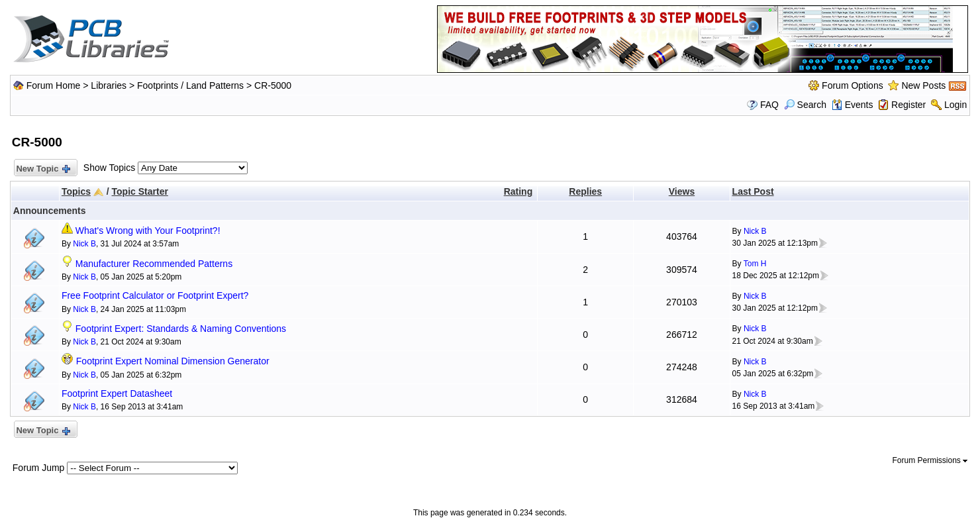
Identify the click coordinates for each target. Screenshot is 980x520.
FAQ (769, 105)
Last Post (753, 191)
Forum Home (54, 85)
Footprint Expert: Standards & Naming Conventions (181, 329)
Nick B (84, 244)
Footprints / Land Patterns (190, 85)
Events (853, 105)
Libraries (109, 85)
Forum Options (853, 85)
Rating (518, 191)
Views (682, 191)
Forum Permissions (930, 460)
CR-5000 (273, 85)
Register (908, 105)
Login (955, 105)
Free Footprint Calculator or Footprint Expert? (155, 295)
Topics (76, 191)
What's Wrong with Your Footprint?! (148, 231)
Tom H (755, 264)
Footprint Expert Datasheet (117, 393)
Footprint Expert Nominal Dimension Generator (173, 361)
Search (805, 105)
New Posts (923, 85)
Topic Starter (140, 191)
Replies (585, 191)
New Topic (43, 169)
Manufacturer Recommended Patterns (154, 264)
